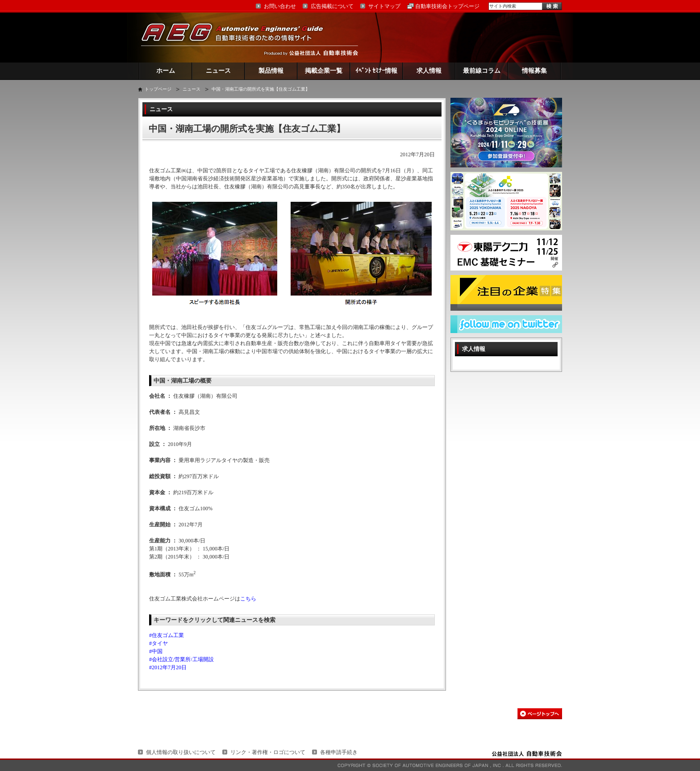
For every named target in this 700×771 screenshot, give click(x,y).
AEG (238, 37)
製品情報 (271, 71)
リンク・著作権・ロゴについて (268, 752)
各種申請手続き (339, 752)
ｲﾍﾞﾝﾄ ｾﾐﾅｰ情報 (377, 71)
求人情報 (429, 71)
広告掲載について (332, 6)
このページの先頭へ (540, 714)
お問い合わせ (280, 6)
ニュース (218, 71)
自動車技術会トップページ (447, 6)
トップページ (158, 89)
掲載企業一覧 (324, 71)
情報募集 (534, 71)
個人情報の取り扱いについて (181, 752)
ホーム (166, 71)
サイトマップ (384, 6)
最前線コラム (482, 71)
